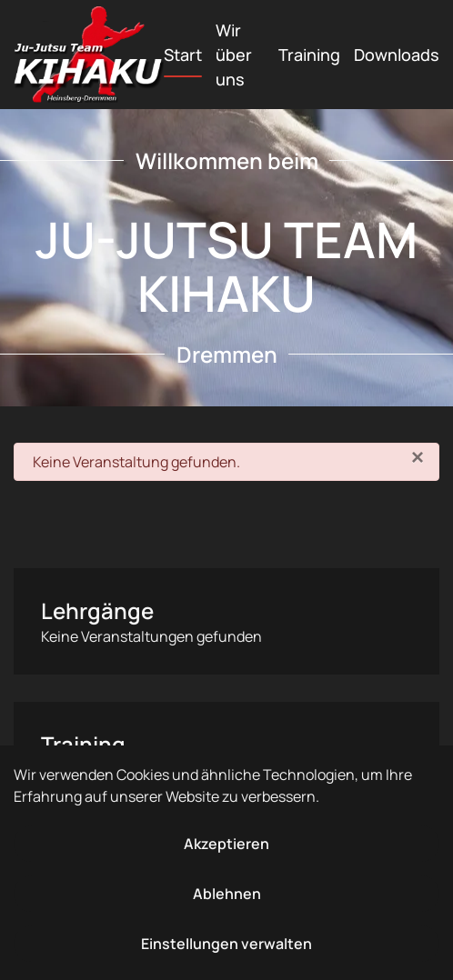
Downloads (397, 55)
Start (183, 55)
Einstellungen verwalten (226, 944)
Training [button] (309, 55)
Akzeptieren (226, 844)
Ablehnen (227, 894)
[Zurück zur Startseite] (89, 55)
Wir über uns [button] (234, 55)
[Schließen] (418, 457)
